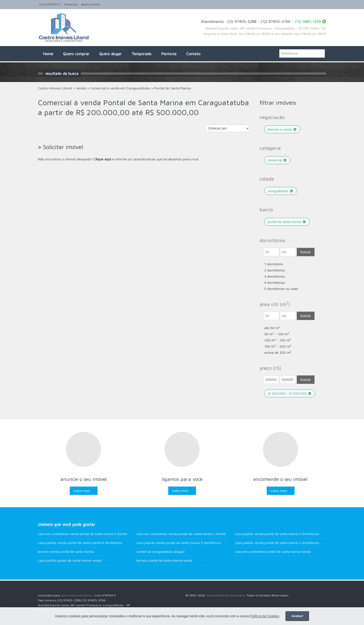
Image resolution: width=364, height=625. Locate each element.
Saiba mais (82, 491)
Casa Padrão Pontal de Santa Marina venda (70, 560)
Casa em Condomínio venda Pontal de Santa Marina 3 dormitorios (86, 534)
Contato (193, 54)
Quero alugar (110, 54)
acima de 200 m (278, 352)
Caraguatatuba (281, 191)
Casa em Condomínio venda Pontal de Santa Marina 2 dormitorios (185, 534)
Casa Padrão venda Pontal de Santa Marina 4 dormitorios (80, 543)
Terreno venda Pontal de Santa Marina (66, 552)
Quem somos (91, 4)
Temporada (141, 54)
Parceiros (71, 4)
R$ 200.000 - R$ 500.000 (290, 393)
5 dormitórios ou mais (281, 289)
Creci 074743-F (50, 4)
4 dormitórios (275, 282)
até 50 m (272, 328)
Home (48, 54)
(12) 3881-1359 (308, 21)
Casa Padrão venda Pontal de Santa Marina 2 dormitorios (277, 543)
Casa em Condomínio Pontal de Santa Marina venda (273, 552)
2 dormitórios (275, 270)
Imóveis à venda (282, 129)
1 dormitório (274, 264)
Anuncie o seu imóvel (84, 479)
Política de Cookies (264, 616)
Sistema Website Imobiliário (226, 595)
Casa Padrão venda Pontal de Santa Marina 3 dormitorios (277, 534)
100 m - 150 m (278, 340)
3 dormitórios (275, 276)
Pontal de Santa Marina (287, 222)
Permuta (169, 54)
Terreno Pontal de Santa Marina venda (164, 560)
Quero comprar (76, 54)
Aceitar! (297, 616)
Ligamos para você (182, 479)
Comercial (277, 160)
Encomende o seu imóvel (281, 479)
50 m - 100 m (277, 334)
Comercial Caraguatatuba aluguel (160, 552)
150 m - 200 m (278, 346)
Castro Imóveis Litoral (76, 595)
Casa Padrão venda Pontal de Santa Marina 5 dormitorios (179, 543)
